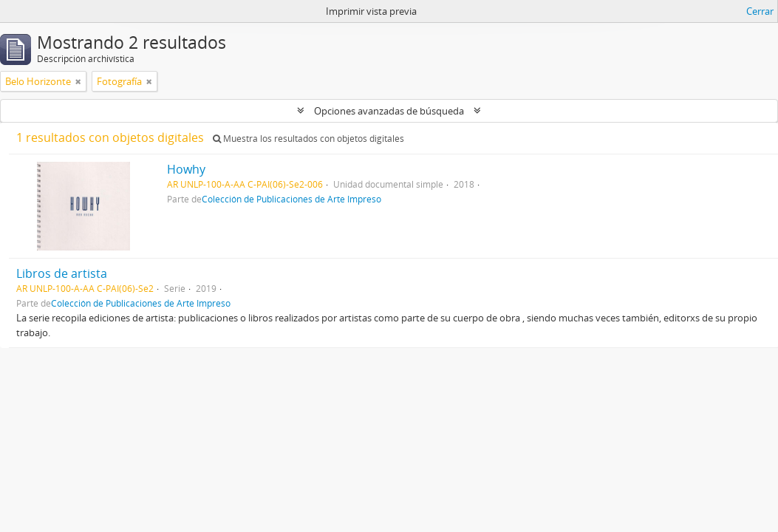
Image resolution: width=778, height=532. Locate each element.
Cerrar (760, 11)
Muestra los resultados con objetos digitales (308, 139)
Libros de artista (62, 273)
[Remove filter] (78, 81)
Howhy (186, 169)
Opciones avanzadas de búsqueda (389, 111)
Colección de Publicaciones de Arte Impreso (291, 199)
